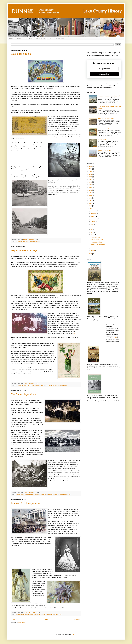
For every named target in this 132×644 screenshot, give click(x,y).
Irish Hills (50, 385)
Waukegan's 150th (21, 54)
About (19, 38)
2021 (91, 177)
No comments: (32, 613)
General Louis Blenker (41, 614)
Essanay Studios (102, 140)
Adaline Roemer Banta (29, 614)
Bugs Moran (24, 494)
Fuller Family (26, 385)
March (93, 235)
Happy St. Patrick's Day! (24, 250)
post (75, 334)
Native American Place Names (106, 118)
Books (50, 38)
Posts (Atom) (22, 623)
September (94, 219)
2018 (91, 185)
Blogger (74, 634)
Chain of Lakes (31, 494)
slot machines (65, 494)
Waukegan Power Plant (104, 150)
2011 (91, 203)
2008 (91, 254)
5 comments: (32, 492)
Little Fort (31, 242)
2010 (91, 206)
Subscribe (104, 74)
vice (69, 494)
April (92, 232)
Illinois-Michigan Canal (35, 385)
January (93, 251)
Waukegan (37, 242)
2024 (91, 169)
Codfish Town (19, 385)
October (93, 216)
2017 (91, 187)
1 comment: (32, 384)
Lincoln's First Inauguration (25, 503)
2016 (91, 190)
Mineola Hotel (51, 494)
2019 (91, 182)
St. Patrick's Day (57, 385)
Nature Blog (60, 38)
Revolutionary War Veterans (106, 129)
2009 (91, 209)
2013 (91, 198)
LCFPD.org (28, 38)
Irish (46, 385)
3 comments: (31, 240)
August (93, 222)
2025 (91, 166)
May (92, 230)
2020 (91, 180)
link (116, 338)
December (94, 211)
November (94, 214)
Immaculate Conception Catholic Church (109, 96)
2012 (91, 201)
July (92, 224)
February (93, 248)
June (92, 227)
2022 (91, 174)
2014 (91, 195)
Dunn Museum (40, 38)
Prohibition (58, 494)
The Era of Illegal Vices (23, 394)
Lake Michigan (25, 242)
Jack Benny (18, 242)
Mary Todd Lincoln (58, 614)
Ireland (43, 385)
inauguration (50, 614)
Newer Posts (15, 620)
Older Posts (77, 620)
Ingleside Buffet (44, 494)
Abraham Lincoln (20, 614)
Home (11, 38)
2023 (91, 172)
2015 (91, 193)
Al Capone (18, 494)
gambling (37, 494)
